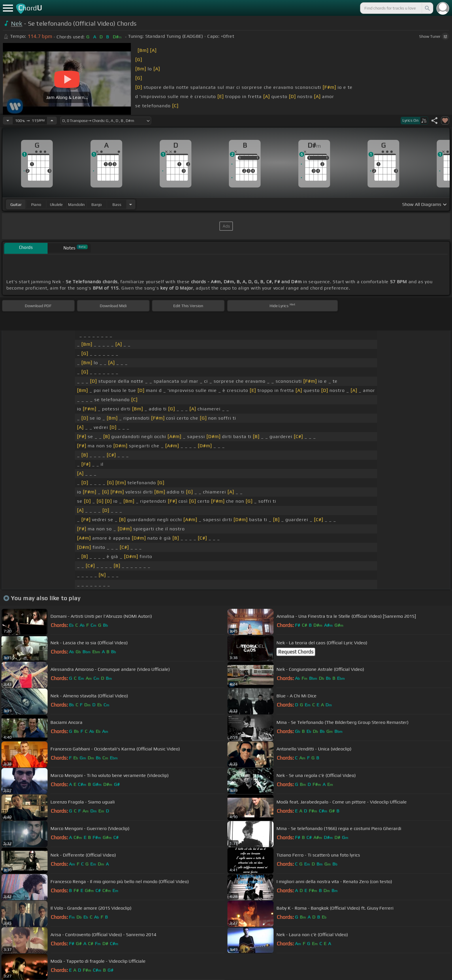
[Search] (427, 8)
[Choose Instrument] (131, 204)
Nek (17, 24)
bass (117, 204)
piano (36, 204)
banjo (97, 204)
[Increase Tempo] (52, 121)
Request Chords (296, 652)
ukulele (56, 204)
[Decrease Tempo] (8, 121)
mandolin (76, 204)
